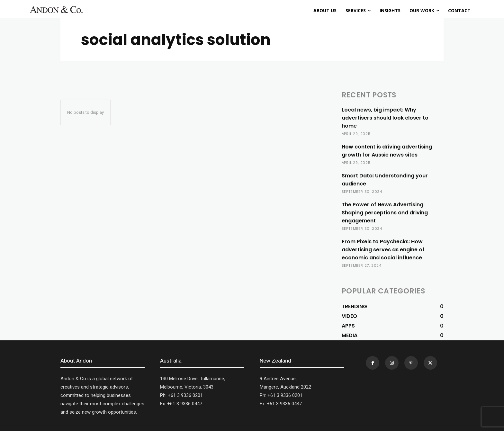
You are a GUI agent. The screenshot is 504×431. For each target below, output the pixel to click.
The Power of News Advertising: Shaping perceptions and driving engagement (385, 213)
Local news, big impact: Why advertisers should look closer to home (385, 118)
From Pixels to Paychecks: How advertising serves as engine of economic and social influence (383, 250)
